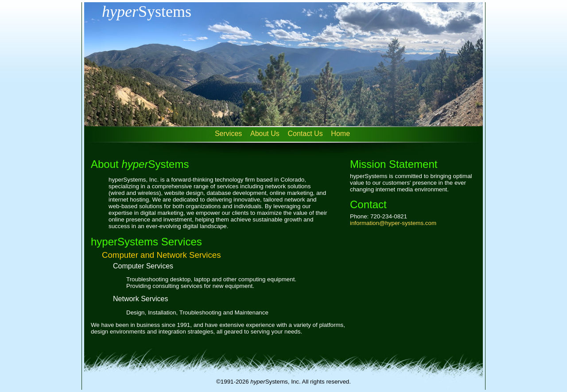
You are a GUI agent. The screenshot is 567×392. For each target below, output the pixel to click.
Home (340, 134)
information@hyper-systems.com (393, 223)
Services (228, 134)
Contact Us (305, 134)
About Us (265, 134)
